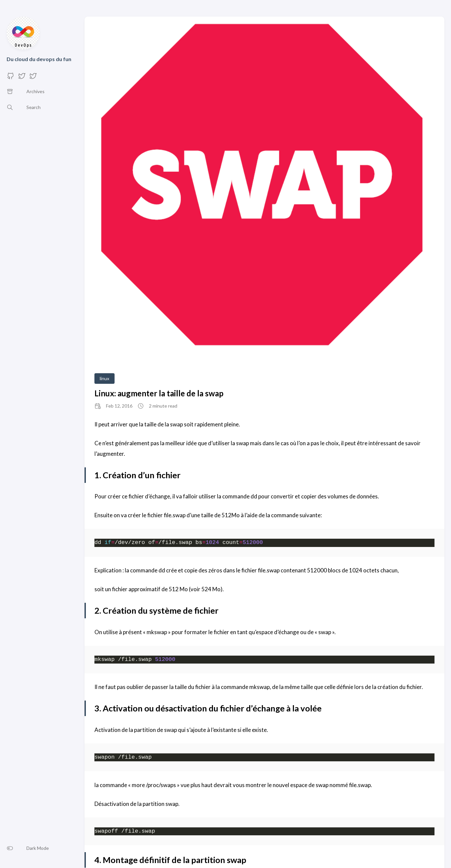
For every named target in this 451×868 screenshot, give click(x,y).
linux (104, 378)
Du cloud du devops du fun (39, 59)
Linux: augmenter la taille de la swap (159, 393)
